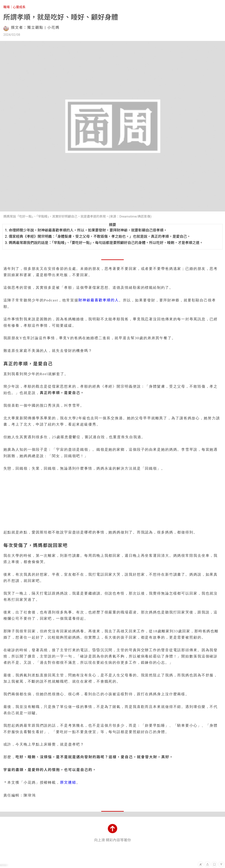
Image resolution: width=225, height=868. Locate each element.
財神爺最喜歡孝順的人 (99, 300)
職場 (7, 7)
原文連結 (68, 782)
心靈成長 (19, 7)
